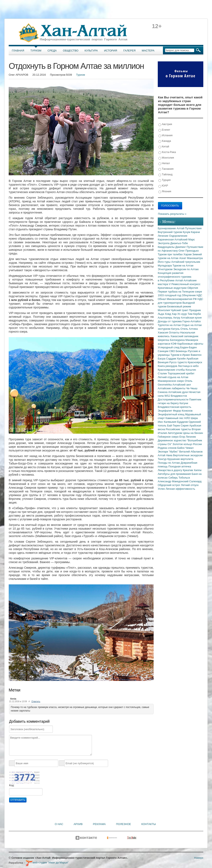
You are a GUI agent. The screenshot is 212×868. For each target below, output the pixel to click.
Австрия (165, 124)
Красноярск (195, 362)
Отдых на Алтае (192, 325)
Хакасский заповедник (184, 336)
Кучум (187, 232)
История (111, 51)
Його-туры (164, 262)
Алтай (181, 228)
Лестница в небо (188, 366)
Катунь (176, 329)
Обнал (162, 299)
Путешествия (193, 228)
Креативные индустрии (173, 288)
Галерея (129, 51)
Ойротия (193, 288)
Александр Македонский (173, 481)
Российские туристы (179, 429)
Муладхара (165, 266)
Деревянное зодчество (172, 440)
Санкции (163, 351)
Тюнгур (163, 459)
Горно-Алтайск (192, 321)
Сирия (185, 426)
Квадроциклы (167, 247)
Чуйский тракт (180, 310)
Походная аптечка (180, 466)
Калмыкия (170, 422)
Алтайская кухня (191, 318)
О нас (59, 824)
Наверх (199, 858)
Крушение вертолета (180, 459)
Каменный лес (175, 418)
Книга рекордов (168, 366)
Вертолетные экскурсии (188, 455)
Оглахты (175, 333)
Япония (165, 192)
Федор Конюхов (183, 411)
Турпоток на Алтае (170, 325)
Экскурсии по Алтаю (186, 269)
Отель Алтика (189, 329)
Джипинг (181, 247)
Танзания (166, 169)
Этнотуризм (166, 269)
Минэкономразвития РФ (182, 299)
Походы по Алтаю (169, 463)
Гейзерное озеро (169, 437)
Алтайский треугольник (186, 262)
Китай (164, 147)
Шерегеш (164, 340)
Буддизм (183, 422)
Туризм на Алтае (183, 266)
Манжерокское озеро (171, 381)
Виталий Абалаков (191, 452)
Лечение (163, 236)
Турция (164, 180)
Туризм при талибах (171, 254)
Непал (164, 163)
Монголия (166, 158)
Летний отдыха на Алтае (173, 377)
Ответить (36, 701)
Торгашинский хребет (181, 373)
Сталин (163, 373)
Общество (71, 51)
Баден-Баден (188, 347)
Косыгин (191, 370)
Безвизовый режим (179, 306)
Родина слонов (167, 448)
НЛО (188, 418)
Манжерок (192, 340)
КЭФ (174, 344)
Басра (162, 359)
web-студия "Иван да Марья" (47, 863)
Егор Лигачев (187, 437)
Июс (161, 422)
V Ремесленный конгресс (185, 284)
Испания (165, 136)
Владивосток (179, 396)
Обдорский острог (169, 485)
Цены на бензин (193, 433)
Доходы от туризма (170, 321)
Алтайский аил (182, 385)
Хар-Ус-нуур (180, 314)
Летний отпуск (190, 485)
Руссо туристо (179, 362)
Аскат (183, 258)
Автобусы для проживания (175, 474)
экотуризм (164, 329)
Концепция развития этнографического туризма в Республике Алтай (175, 277)
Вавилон (196, 355)
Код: (12, 785)
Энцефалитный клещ (171, 414)
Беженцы (182, 351)
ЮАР (163, 186)
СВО (172, 351)
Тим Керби (194, 314)
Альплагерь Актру (169, 318)
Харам (188, 254)
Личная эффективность (180, 489)
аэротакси (164, 344)
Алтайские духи (178, 392)
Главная (18, 51)
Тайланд (165, 175)
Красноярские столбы (172, 370)
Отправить (18, 800)
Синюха (163, 392)
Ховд (168, 314)
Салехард (195, 481)
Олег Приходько (189, 251)
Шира (194, 418)
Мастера (148, 51)
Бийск (181, 448)
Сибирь (173, 478)
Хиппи (198, 470)
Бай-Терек (174, 426)
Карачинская (166, 239)
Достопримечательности (173, 399)
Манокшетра (195, 258)
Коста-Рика (167, 152)
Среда (52, 51)
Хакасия (163, 333)
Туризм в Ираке (181, 355)
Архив (78, 824)
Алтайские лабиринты (172, 388)
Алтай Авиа (165, 455)
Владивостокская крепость (175, 407)
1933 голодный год (170, 295)
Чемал (189, 448)
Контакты (149, 824)
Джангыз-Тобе (179, 243)
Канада (165, 141)
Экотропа (164, 243)
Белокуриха (178, 340)
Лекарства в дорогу (170, 470)
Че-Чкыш (192, 388)
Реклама (99, 824)
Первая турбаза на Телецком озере (180, 292)
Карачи (195, 232)
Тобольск (184, 478)
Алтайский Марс (185, 239)
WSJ (168, 396)
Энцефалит (165, 411)
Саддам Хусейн (176, 359)
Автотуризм (175, 433)
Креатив (188, 470)
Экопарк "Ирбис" (169, 452)
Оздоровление (178, 236)
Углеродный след (169, 347)
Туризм (36, 51)
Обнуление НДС (192, 295)
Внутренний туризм (170, 232)
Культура (91, 51)
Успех (162, 489)
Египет (164, 130)
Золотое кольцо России (187, 444)
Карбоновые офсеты (190, 344)
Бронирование (167, 228)
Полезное (123, 824)
